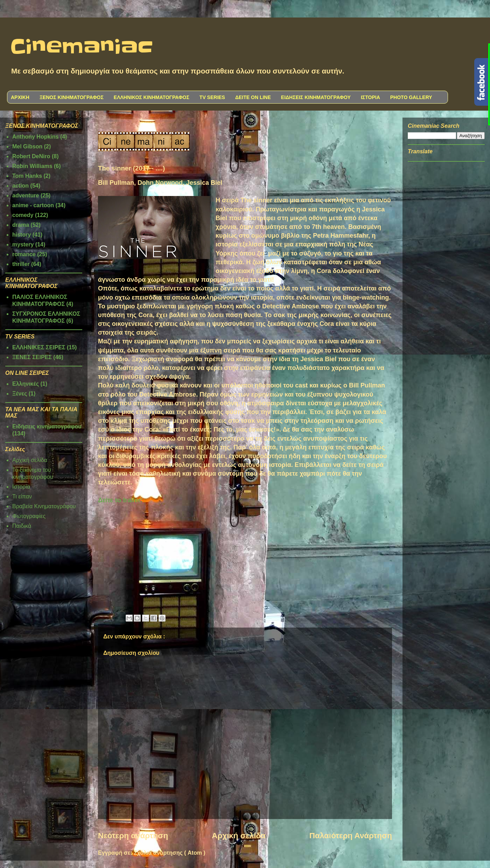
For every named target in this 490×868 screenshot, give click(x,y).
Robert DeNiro (31, 156)
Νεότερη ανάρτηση (133, 836)
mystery (23, 244)
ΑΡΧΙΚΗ (20, 97)
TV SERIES (212, 97)
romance (24, 254)
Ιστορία (21, 487)
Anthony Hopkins (35, 137)
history (22, 235)
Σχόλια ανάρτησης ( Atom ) (169, 853)
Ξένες (20, 394)
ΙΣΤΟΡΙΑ (370, 97)
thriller (21, 264)
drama (21, 225)
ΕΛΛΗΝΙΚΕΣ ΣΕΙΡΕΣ (39, 347)
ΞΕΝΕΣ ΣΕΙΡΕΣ (32, 357)
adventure (26, 195)
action (20, 186)
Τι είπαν (22, 496)
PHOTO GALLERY (411, 97)
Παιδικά (22, 526)
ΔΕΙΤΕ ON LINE (253, 97)
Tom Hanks (27, 176)
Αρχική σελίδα (239, 836)
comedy (23, 215)
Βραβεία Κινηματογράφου (44, 506)
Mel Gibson (27, 146)
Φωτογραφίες (29, 516)
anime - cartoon (33, 205)
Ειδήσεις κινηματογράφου (47, 426)
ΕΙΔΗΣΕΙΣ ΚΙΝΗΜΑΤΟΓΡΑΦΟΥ (316, 97)
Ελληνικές (26, 384)
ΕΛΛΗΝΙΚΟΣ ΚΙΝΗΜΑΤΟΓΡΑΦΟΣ (152, 97)
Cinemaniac (82, 47)
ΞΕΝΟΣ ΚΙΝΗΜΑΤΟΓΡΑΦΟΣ (72, 97)
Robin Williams (32, 166)
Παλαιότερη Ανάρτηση (351, 836)
